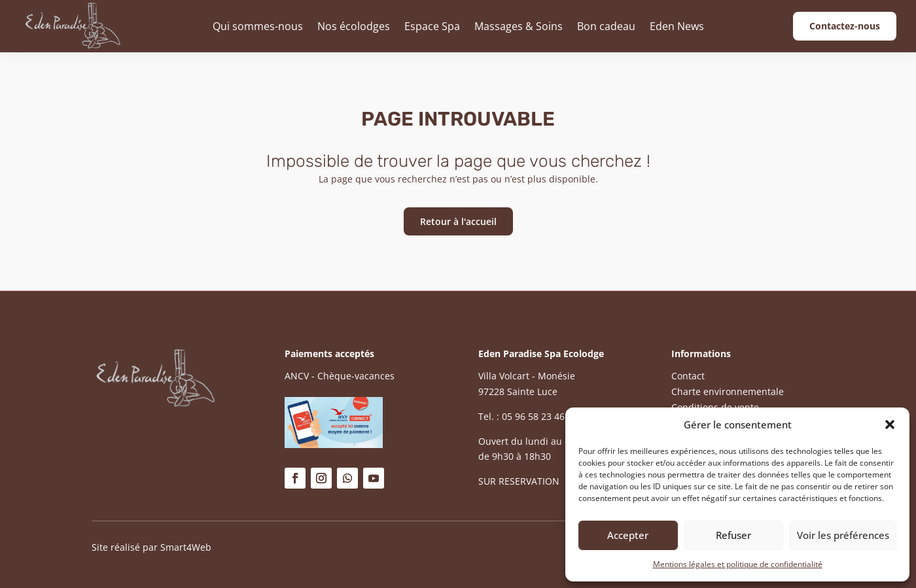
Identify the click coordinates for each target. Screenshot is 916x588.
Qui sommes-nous (258, 26)
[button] (890, 424)
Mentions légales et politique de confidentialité (738, 564)
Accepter (628, 535)
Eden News (677, 26)
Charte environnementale (728, 391)
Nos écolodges (354, 26)
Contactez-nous (845, 26)
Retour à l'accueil (458, 221)
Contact (688, 376)
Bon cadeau (606, 26)
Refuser (733, 535)
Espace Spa (432, 26)
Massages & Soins (519, 26)
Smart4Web (186, 547)
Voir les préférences (843, 535)
